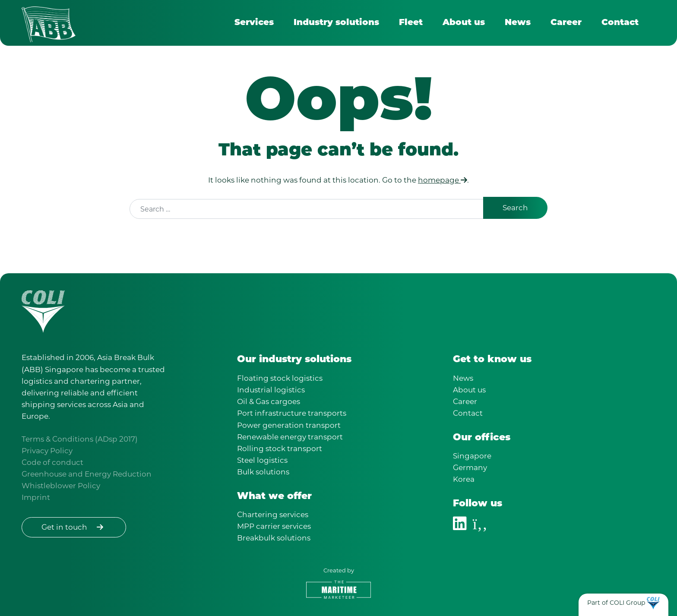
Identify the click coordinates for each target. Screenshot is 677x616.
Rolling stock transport (280, 449)
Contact (620, 23)
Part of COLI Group (616, 603)
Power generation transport (289, 425)
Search (515, 208)
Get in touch (74, 527)
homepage (443, 180)
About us (464, 23)
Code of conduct (52, 462)
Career (566, 23)
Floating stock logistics (280, 378)
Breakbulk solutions (274, 538)
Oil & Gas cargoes (269, 401)
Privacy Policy (47, 451)
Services (254, 23)
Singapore (472, 456)
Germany (470, 468)
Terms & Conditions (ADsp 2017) (80, 439)
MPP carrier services (274, 526)
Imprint (36, 497)
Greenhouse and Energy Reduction (87, 474)
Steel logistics (262, 460)
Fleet (411, 23)
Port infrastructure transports (292, 413)
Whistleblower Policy (61, 486)
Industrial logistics (271, 390)
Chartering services (273, 515)
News (518, 23)
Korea (464, 479)
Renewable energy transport (290, 437)
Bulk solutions (263, 472)
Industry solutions (336, 23)
